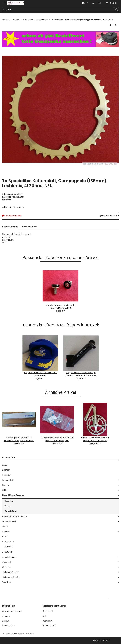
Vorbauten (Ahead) (11, 572)
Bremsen (6, 470)
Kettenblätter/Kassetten (13, 495)
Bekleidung (7, 475)
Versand (32, 634)
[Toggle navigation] (4, 2)
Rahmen (6, 532)
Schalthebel (8, 547)
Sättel (5, 537)
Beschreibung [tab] (10, 227)
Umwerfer (7, 567)
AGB (44, 616)
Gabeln (5, 485)
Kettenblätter (18, 197)
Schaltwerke (8, 552)
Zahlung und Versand (12, 611)
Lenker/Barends (9, 521)
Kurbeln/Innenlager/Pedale (15, 516)
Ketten (7, 506)
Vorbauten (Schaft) (11, 577)
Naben (5, 527)
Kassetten (9, 501)
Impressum (48, 621)
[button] (93, 3)
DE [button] (84, 3)
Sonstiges (7, 582)
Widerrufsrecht (49, 626)
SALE (5, 465)
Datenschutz (48, 611)
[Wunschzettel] (100, 3)
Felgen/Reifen (9, 480)
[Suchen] (58, 10)
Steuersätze (8, 562)
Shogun (6, 621)
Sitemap (6, 616)
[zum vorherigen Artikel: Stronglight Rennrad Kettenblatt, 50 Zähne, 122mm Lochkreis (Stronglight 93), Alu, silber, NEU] (110, 25)
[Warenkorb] (111, 3)
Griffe (5, 490)
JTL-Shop (106, 641)
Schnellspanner (9, 557)
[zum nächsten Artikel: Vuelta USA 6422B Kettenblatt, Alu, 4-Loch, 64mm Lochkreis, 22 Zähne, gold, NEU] (116, 25)
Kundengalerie (9, 626)
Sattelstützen (8, 542)
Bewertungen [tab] (30, 227)
